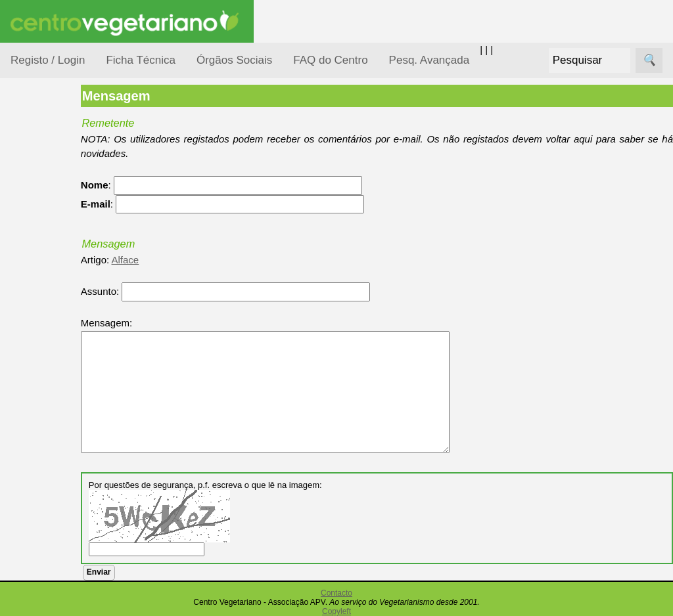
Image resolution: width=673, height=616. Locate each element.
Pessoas (45, 390)
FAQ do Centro (330, 60)
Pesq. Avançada (429, 60)
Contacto (336, 593)
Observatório (55, 365)
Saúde (40, 415)
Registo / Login (48, 60)
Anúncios (62, 529)
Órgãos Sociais (234, 60)
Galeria (58, 608)
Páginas (28, 449)
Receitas (61, 508)
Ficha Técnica (141, 60)
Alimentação (54, 199)
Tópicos (28, 165)
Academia (64, 587)
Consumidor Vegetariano (53, 231)
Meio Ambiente (59, 314)
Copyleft (336, 611)
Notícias (44, 340)
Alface (176, 260)
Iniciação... (50, 289)
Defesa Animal (58, 264)
